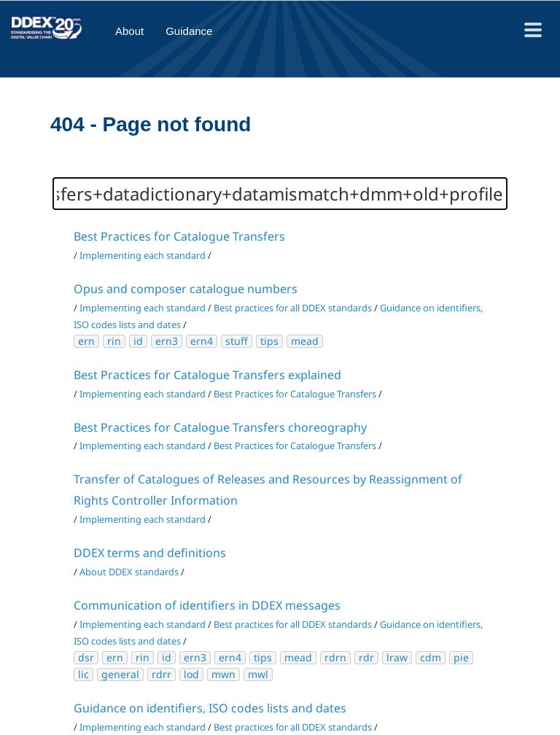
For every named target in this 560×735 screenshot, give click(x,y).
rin (114, 341)
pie (461, 657)
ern (86, 341)
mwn (223, 674)
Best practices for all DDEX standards (293, 308)
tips (269, 341)
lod (191, 674)
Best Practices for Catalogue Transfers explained (207, 375)
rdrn (335, 657)
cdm (431, 657)
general (120, 674)
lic (83, 674)
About (129, 31)
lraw (397, 657)
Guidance (189, 31)
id (138, 341)
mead (305, 341)
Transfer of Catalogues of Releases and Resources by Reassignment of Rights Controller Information (268, 490)
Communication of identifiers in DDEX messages (207, 605)
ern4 (202, 341)
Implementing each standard (143, 255)
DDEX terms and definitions (150, 553)
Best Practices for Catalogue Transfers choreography (220, 427)
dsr (86, 657)
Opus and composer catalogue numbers (186, 289)
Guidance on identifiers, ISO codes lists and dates (210, 708)
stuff (237, 341)
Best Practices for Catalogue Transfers (179, 236)
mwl (258, 674)
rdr (366, 657)
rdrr (162, 674)
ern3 (167, 341)
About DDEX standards (129, 572)
